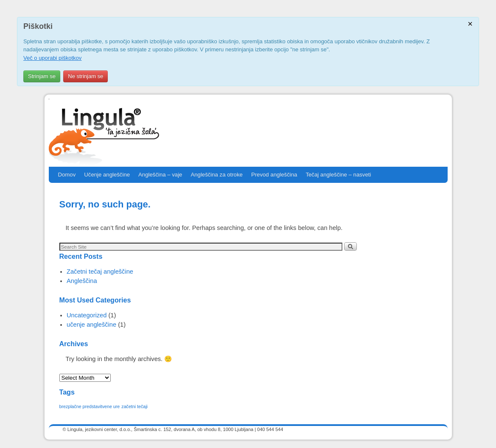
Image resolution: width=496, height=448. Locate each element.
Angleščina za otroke (216, 175)
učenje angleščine (91, 325)
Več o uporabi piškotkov (52, 58)
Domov (67, 175)
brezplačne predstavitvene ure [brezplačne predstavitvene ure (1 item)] (90, 406)
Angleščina (82, 281)
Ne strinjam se (85, 76)
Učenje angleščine (107, 175)
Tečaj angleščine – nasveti (338, 175)
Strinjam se (42, 76)
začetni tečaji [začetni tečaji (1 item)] (135, 406)
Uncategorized (87, 315)
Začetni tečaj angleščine (100, 272)
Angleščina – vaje (160, 175)
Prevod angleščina (274, 175)
